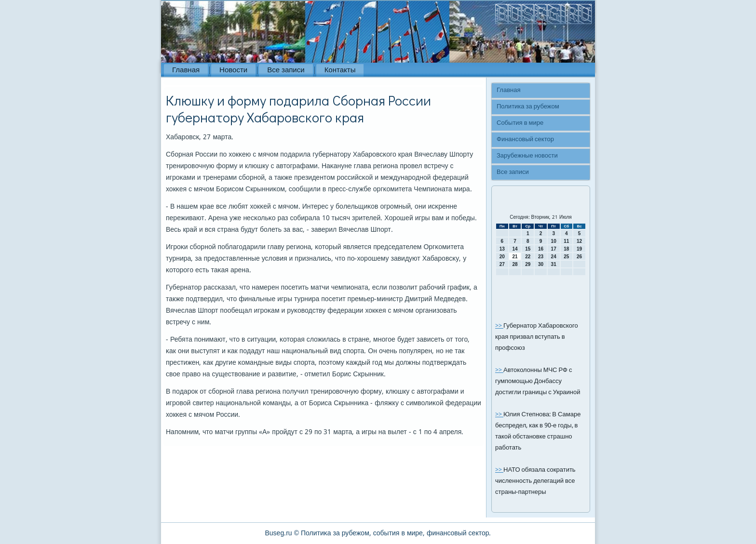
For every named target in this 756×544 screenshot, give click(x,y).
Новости (233, 70)
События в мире (520, 123)
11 (566, 241)
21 (515, 257)
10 (554, 241)
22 (528, 257)
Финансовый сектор (525, 139)
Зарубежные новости (527, 156)
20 (502, 257)
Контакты (340, 70)
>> (499, 326)
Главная (186, 70)
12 (579, 241)
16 (541, 249)
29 (528, 264)
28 (515, 264)
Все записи (286, 70)
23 (541, 257)
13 (502, 249)
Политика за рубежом (528, 107)
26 (579, 257)
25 (566, 257)
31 (554, 264)
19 (579, 249)
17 (554, 249)
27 (502, 264)
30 (541, 264)
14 (515, 249)
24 (554, 257)
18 (566, 249)
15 (528, 249)
